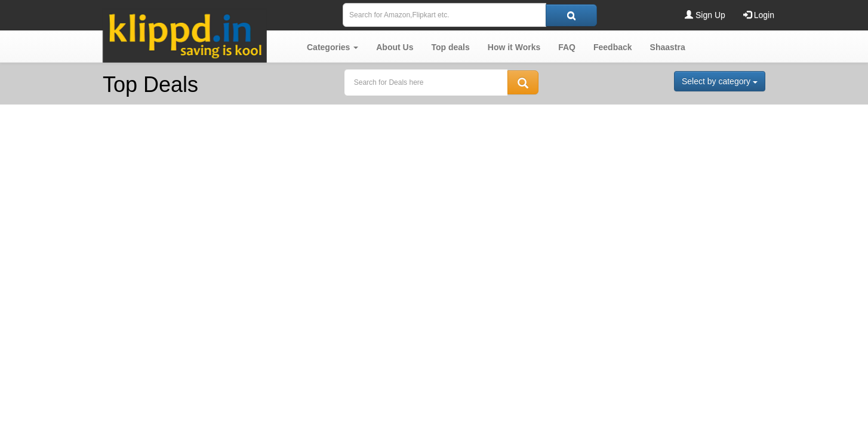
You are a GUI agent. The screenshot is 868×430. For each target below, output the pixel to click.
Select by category (720, 81)
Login (759, 15)
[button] (333, 47)
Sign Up (705, 15)
